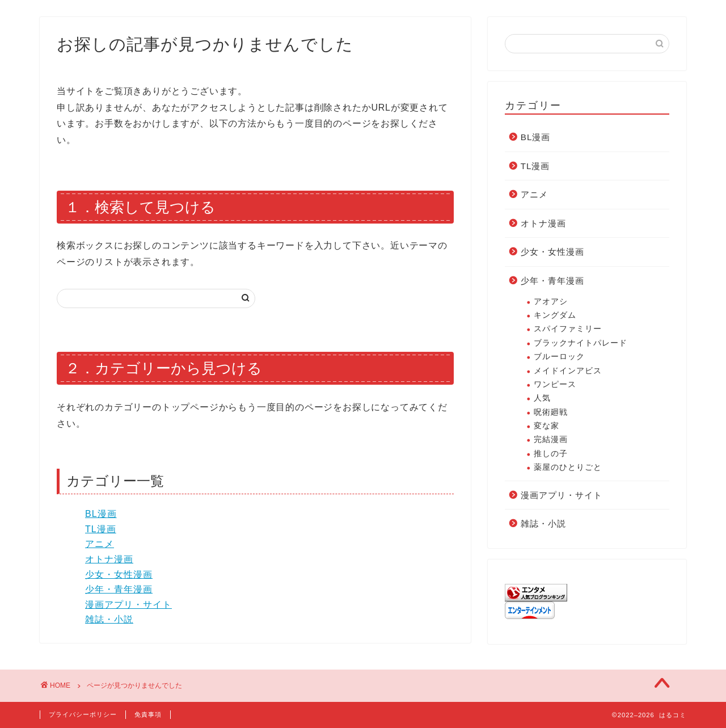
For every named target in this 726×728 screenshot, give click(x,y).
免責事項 (148, 714)
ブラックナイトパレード (581, 343)
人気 (542, 398)
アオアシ (551, 302)
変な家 (546, 426)
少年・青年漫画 (119, 589)
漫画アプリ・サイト (128, 605)
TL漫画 (101, 529)
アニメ (100, 544)
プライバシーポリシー (83, 714)
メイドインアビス (568, 371)
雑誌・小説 (109, 619)
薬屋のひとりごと (568, 467)
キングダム (555, 315)
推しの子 (551, 454)
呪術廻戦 (551, 412)
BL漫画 (101, 514)
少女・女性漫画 (119, 575)
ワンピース (555, 384)
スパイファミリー (568, 329)
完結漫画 (551, 439)
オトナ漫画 (109, 559)
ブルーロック (559, 357)
